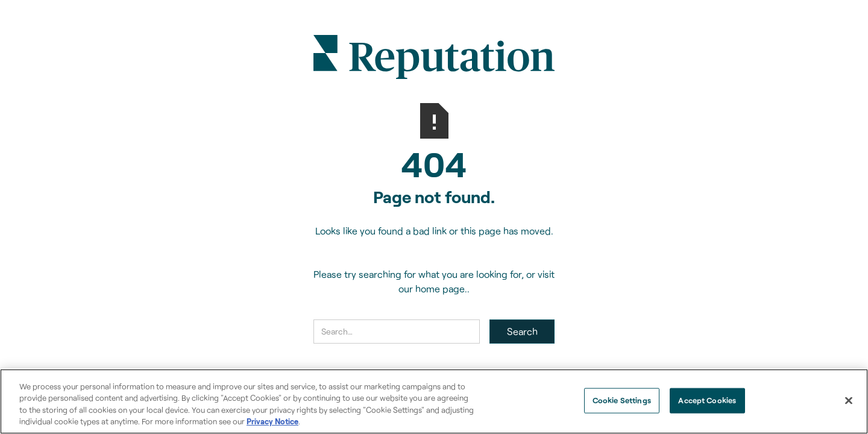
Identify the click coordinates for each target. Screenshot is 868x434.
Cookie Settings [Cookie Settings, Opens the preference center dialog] (622, 400)
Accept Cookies (707, 400)
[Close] (849, 400)
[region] (434, 401)
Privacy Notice (272, 421)
